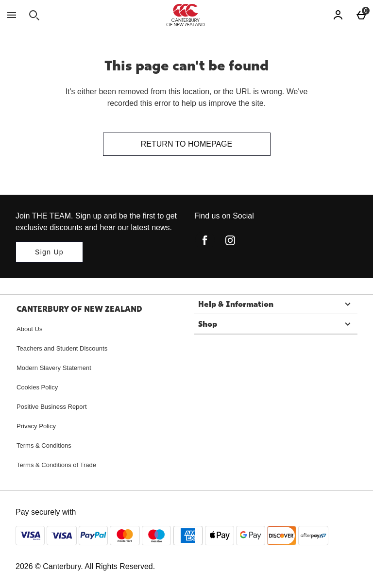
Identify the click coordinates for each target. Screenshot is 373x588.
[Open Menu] (12, 15)
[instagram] (230, 240)
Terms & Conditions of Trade (56, 465)
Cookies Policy (37, 387)
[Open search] (34, 15)
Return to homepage (186, 144)
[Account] (338, 15)
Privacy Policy (36, 426)
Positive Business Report (52, 407)
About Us (29, 329)
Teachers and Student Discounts (62, 348)
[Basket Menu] (361, 15)
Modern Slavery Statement (54, 368)
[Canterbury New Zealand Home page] (186, 15)
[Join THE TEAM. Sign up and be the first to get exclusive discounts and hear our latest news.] (49, 252)
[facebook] (205, 240)
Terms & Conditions (44, 445)
